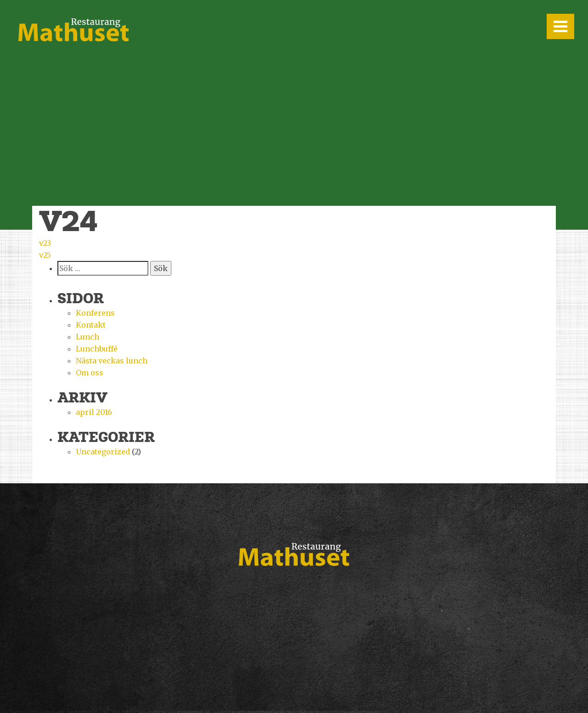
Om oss (90, 373)
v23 (45, 243)
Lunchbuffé (97, 349)
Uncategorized (103, 452)
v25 (45, 255)
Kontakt (91, 325)
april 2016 (94, 412)
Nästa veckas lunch (112, 361)
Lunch (88, 337)
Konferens (95, 313)
